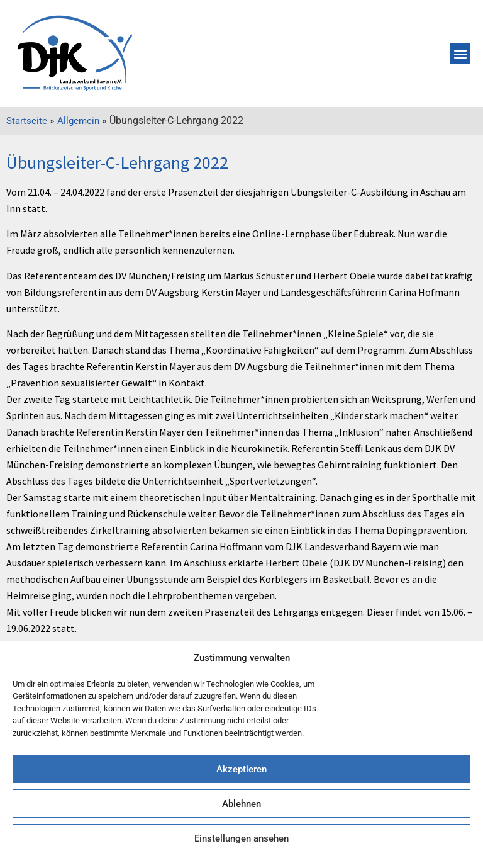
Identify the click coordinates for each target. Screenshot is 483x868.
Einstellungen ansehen (241, 838)
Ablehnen (241, 804)
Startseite (27, 121)
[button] (460, 54)
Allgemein (78, 121)
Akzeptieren (241, 769)
